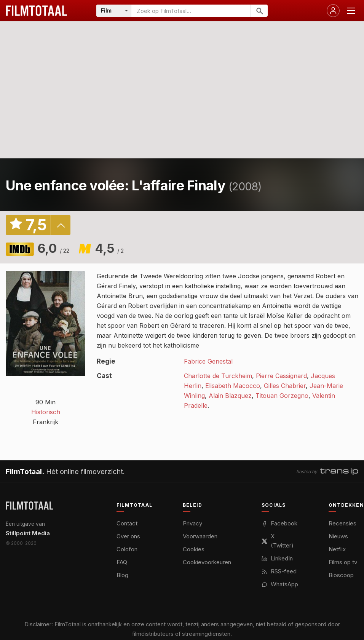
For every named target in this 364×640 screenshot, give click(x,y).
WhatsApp (280, 584)
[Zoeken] (259, 11)
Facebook (279, 523)
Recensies (342, 523)
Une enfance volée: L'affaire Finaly (116, 185)
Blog (122, 575)
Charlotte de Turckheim (218, 376)
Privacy (192, 523)
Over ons (128, 536)
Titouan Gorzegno (282, 396)
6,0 (53, 248)
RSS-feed (279, 571)
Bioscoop (341, 575)
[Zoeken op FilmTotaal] (191, 11)
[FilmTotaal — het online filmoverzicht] (30, 506)
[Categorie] (114, 11)
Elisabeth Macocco (233, 386)
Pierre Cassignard (281, 376)
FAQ (122, 562)
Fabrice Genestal (208, 361)
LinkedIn (277, 558)
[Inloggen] (333, 11)
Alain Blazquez (230, 396)
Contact (127, 523)
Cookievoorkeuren (207, 562)
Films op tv (343, 562)
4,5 (109, 248)
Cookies (194, 549)
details (61, 225)
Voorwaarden (200, 536)
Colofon (127, 549)
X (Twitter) (278, 541)
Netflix (337, 549)
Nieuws (338, 536)
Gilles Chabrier (285, 386)
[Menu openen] (351, 11)
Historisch (46, 412)
